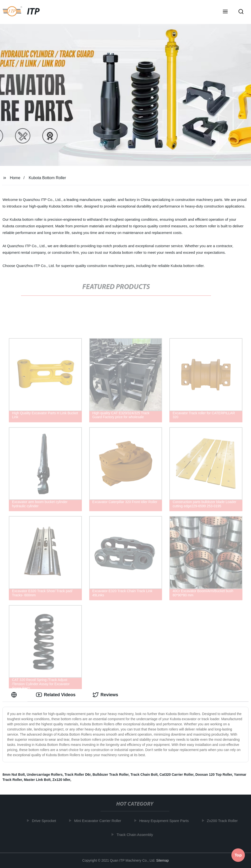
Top (238, 855)
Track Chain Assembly (137, 834)
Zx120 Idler (61, 780)
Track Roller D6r (78, 775)
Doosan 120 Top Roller (214, 775)
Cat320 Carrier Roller (177, 775)
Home (15, 178)
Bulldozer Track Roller (111, 775)
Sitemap (162, 860)
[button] (225, 12)
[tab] (15, 695)
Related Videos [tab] (56, 695)
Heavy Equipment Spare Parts (166, 821)
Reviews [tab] (105, 695)
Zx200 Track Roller (225, 821)
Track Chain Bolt (144, 775)
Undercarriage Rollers (45, 775)
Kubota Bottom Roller (47, 178)
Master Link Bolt (37, 780)
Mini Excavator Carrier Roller (100, 821)
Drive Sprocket (46, 821)
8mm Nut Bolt (14, 775)
